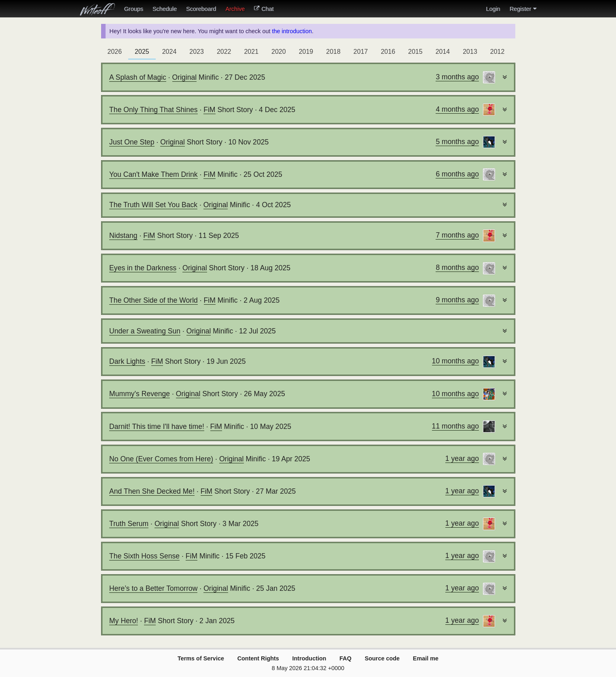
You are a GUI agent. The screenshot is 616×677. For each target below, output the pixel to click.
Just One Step (132, 142)
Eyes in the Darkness (143, 268)
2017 (361, 52)
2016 (388, 52)
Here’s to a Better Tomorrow (153, 588)
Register (523, 9)
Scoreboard (201, 9)
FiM (209, 110)
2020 (279, 52)
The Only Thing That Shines (153, 110)
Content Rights (258, 658)
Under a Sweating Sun (145, 331)
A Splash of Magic (138, 77)
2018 (333, 52)
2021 (251, 52)
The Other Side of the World (153, 300)
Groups (134, 9)
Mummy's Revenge (140, 394)
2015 (415, 52)
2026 (115, 52)
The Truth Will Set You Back (153, 205)
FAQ (345, 658)
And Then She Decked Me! (152, 491)
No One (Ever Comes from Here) (161, 459)
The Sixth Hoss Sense (144, 556)
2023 (197, 52)
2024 (169, 52)
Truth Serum (129, 524)
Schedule (165, 9)
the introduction (292, 31)
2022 (224, 52)
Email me (426, 658)
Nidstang (123, 236)
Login (493, 9)
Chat (264, 9)
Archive (235, 9)
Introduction (309, 658)
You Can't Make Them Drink (153, 174)
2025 (142, 52)
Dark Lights (127, 361)
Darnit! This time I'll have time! (157, 427)
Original (185, 77)
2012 (497, 52)
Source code (382, 658)
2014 (443, 52)
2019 (306, 52)
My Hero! (124, 621)
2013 (470, 52)
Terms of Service (201, 658)
